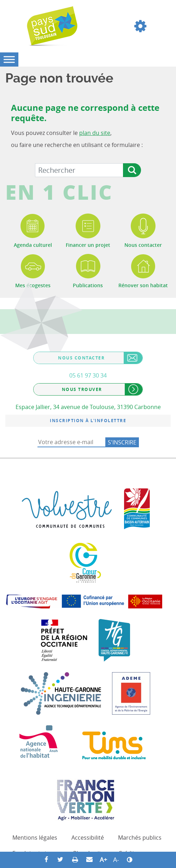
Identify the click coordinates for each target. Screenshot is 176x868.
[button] (140, 26)
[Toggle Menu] (9, 59)
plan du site (95, 133)
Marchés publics (140, 838)
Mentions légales (35, 838)
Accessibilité (88, 838)
